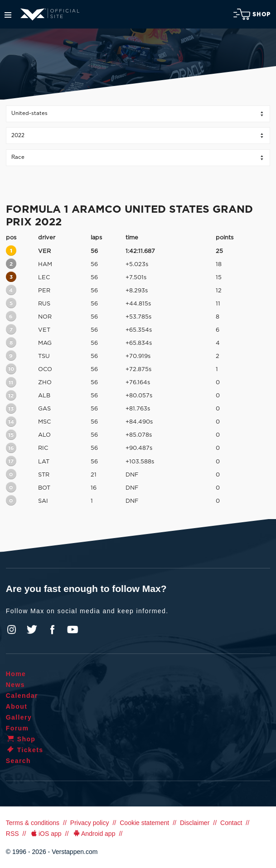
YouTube (73, 630)
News (15, 685)
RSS (12, 834)
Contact (231, 823)
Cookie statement (144, 823)
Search (18, 761)
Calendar (22, 696)
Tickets (25, 750)
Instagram (12, 630)
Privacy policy (90, 823)
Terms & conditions (33, 823)
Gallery (19, 717)
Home (16, 674)
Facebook (52, 630)
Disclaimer (195, 823)
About (17, 706)
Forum (17, 728)
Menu (8, 15)
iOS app (45, 834)
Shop (252, 14)
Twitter (32, 630)
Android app (94, 834)
